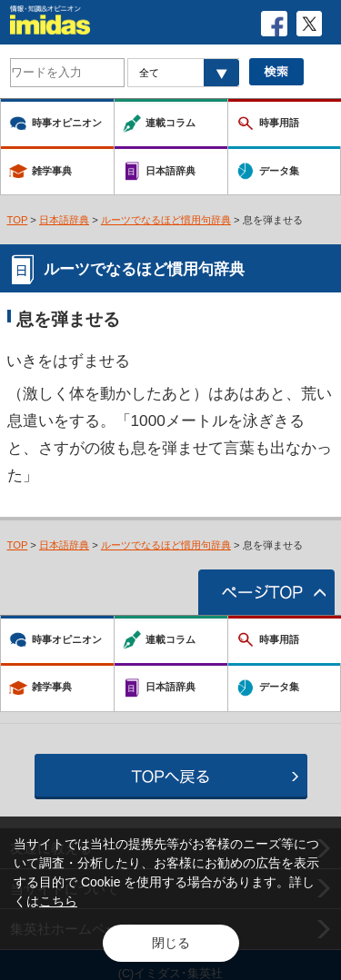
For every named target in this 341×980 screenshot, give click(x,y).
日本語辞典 (64, 220)
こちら (58, 901)
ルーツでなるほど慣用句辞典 (166, 220)
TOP (18, 220)
